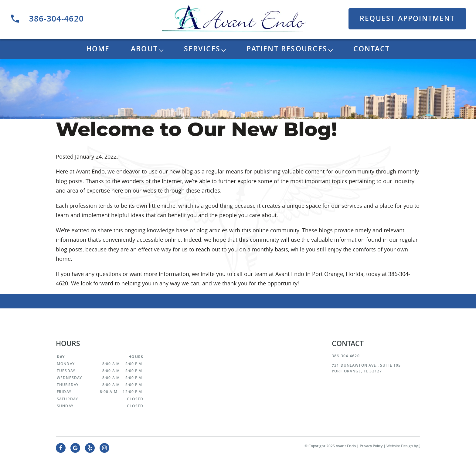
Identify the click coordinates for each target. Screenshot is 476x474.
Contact (372, 49)
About (144, 49)
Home (98, 49)
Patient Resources (287, 49)
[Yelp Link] (90, 448)
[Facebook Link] (61, 448)
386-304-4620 (47, 19)
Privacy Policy (371, 446)
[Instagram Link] (104, 448)
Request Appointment (407, 18)
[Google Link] (75, 448)
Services (202, 49)
